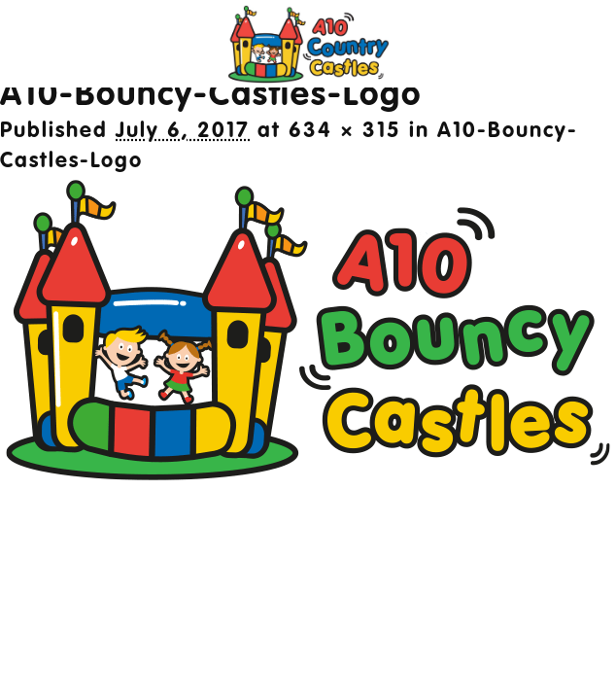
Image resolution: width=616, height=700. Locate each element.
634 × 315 (345, 131)
